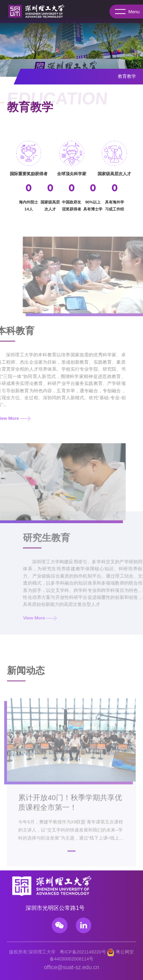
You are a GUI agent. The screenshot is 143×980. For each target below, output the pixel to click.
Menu (127, 12)
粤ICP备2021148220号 (83, 952)
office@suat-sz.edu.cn (71, 967)
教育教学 (127, 76)
